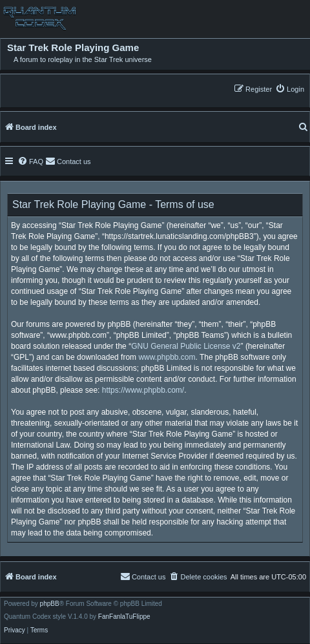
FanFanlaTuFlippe (124, 617)
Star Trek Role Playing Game (73, 48)
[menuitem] (290, 89)
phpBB (50, 604)
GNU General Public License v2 (186, 346)
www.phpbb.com (167, 357)
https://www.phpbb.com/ (143, 390)
